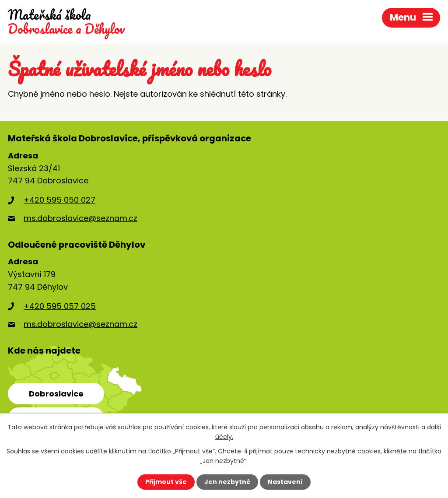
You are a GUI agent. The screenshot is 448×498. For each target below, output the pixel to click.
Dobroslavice (56, 394)
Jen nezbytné (227, 482)
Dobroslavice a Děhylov (66, 22)
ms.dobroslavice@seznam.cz (80, 218)
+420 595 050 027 (59, 200)
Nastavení (285, 482)
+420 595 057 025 (60, 306)
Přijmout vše (166, 482)
